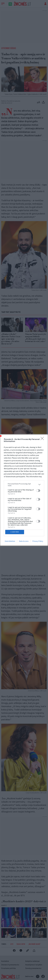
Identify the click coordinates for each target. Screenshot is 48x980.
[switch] (38, 491)
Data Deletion (10, 541)
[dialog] (24, 490)
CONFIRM (15, 532)
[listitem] (24, 485)
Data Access (24, 541)
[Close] (43, 439)
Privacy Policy (38, 541)
